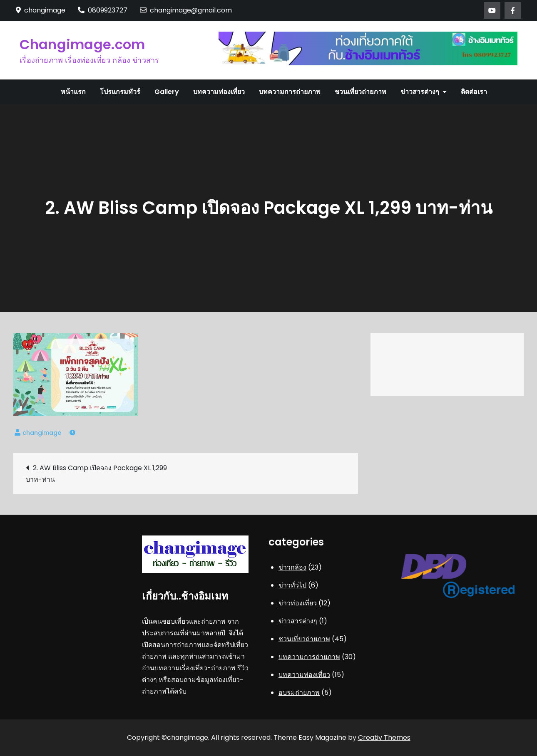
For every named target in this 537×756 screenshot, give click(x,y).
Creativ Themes (384, 737)
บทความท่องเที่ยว (219, 92)
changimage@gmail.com (186, 10)
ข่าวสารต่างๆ (420, 92)
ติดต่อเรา (474, 92)
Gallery (167, 92)
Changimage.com (82, 44)
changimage (42, 433)
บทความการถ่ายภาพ (290, 92)
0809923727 (103, 10)
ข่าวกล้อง (292, 567)
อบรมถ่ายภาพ (299, 693)
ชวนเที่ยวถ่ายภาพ (360, 92)
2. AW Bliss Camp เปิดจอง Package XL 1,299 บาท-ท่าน (96, 474)
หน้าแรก (73, 92)
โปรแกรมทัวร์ (120, 92)
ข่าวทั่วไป (292, 585)
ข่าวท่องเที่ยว (298, 603)
